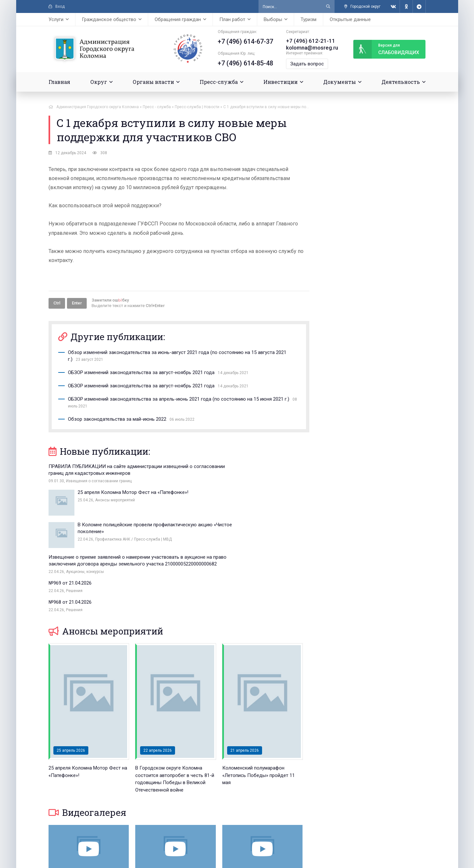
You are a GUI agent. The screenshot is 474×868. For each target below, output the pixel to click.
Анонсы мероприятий (106, 560)
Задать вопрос (305, 63)
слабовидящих (386, 49)
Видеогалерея (87, 742)
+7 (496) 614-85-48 (243, 63)
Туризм (309, 19)
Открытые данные (350, 19)
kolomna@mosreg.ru (309, 47)
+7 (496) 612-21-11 (307, 41)
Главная (59, 81)
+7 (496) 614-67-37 (243, 41)
